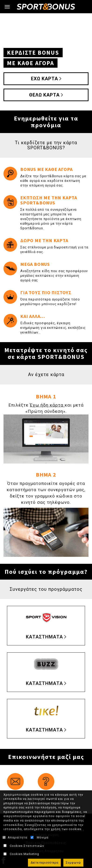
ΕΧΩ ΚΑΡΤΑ (44, 79)
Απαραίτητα (17, 837)
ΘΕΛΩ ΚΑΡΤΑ (44, 95)
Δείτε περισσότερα (44, 863)
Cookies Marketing (24, 854)
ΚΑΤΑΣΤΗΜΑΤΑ (44, 637)
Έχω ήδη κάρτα (47, 405)
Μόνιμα (43, 837)
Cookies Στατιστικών (27, 846)
